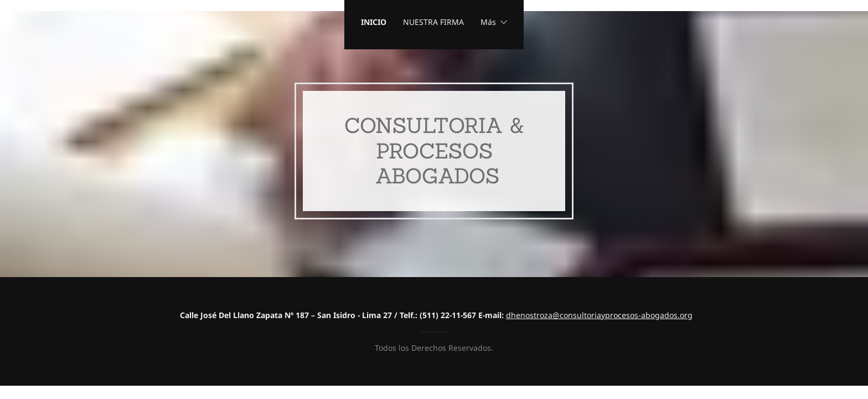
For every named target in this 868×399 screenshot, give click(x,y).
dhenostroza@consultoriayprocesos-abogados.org (599, 315)
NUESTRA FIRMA (433, 22)
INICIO (374, 22)
